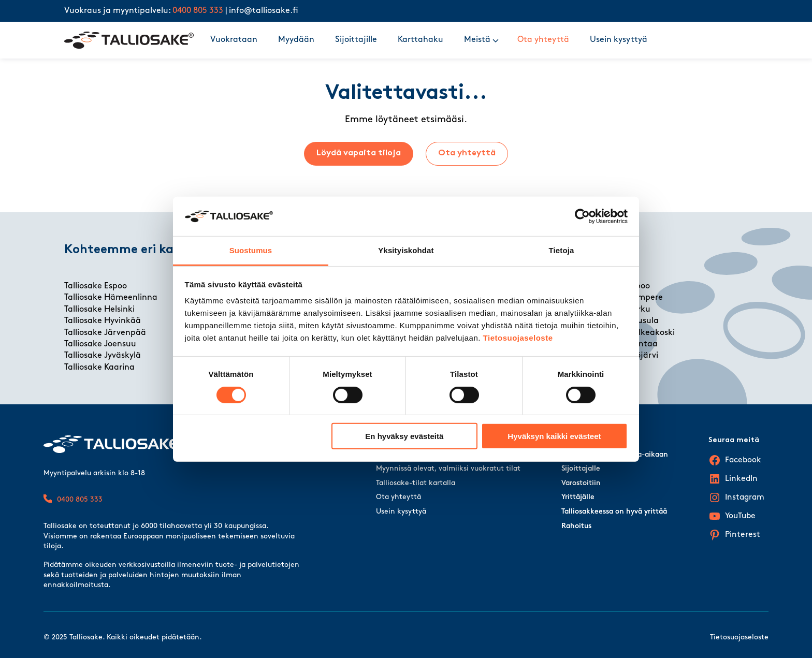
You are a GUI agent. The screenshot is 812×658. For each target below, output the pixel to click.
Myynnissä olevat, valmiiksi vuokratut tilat (448, 469)
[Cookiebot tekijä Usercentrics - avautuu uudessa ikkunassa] (582, 216)
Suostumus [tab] (251, 250)
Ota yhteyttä (543, 40)
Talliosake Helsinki (99, 310)
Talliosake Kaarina (99, 368)
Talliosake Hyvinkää (103, 321)
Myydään (296, 40)
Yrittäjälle (578, 497)
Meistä (477, 40)
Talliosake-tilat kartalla (416, 483)
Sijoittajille (356, 40)
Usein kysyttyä (619, 40)
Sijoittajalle (581, 469)
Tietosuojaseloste (518, 338)
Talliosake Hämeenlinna (111, 298)
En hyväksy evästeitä (404, 436)
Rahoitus (576, 526)
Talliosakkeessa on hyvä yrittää (614, 512)
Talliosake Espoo (96, 286)
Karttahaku (421, 40)
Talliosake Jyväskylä (103, 356)
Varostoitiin (581, 483)
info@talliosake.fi (264, 11)
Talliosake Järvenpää (105, 333)
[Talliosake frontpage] (129, 40)
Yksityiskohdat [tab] (406, 250)
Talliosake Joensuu (100, 344)
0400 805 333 (198, 11)
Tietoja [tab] (562, 250)
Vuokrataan (234, 40)
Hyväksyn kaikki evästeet (554, 436)
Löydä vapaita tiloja (359, 153)
